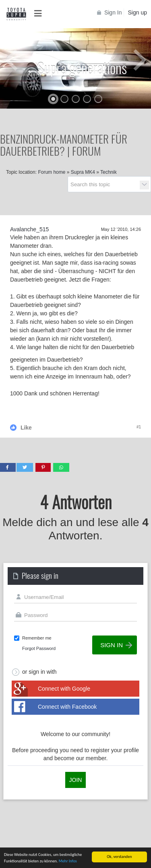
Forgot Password (39, 648)
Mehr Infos (68, 861)
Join (76, 780)
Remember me (37, 638)
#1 (139, 427)
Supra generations (82, 67)
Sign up (138, 12)
